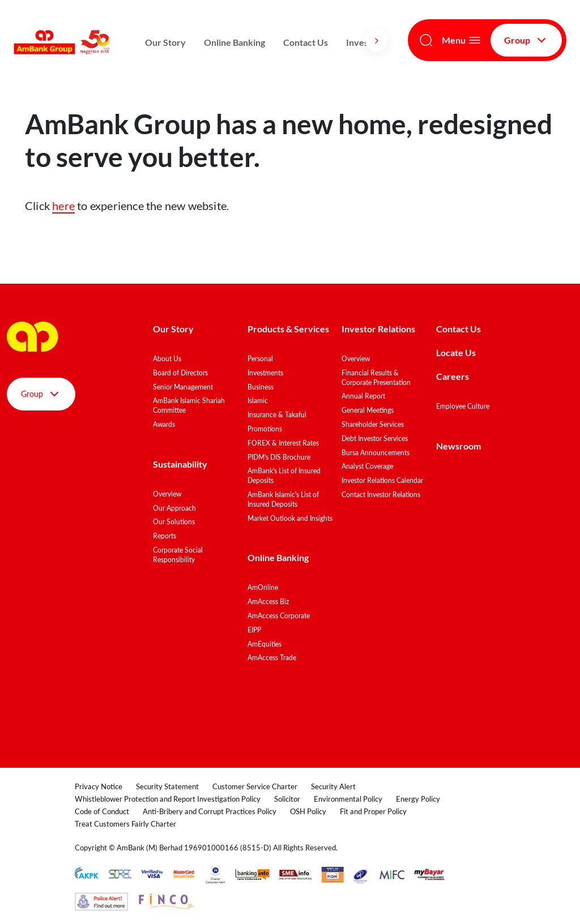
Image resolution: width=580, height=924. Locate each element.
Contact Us (306, 42)
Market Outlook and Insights (290, 518)
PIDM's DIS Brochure (279, 457)
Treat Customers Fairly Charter (125, 824)
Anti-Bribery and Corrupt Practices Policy (210, 811)
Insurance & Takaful (277, 415)
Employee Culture (463, 406)
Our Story (165, 42)
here (63, 206)
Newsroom (459, 446)
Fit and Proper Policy (373, 811)
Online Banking (234, 42)
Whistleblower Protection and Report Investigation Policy (168, 799)
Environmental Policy (348, 799)
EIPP (254, 630)
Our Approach (174, 508)
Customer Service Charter (255, 786)
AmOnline (263, 587)
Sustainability (180, 464)
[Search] (426, 40)
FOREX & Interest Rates (283, 443)
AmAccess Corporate (279, 616)
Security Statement (167, 786)
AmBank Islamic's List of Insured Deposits (283, 499)
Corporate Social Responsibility (178, 555)
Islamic (258, 401)
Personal (260, 359)
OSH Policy (308, 811)
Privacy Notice (99, 786)
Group (526, 40)
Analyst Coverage (367, 466)
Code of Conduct (102, 811)
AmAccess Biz (268, 602)
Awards (164, 424)
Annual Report (363, 396)
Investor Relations (378, 329)
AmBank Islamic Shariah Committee (189, 405)
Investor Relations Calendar (382, 480)
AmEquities (265, 644)
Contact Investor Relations (381, 495)
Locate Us (456, 352)
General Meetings (368, 410)
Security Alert (333, 786)
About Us (167, 359)
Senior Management (183, 387)
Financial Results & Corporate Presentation (376, 378)
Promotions (265, 429)
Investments (265, 373)
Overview (167, 494)
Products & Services (288, 329)
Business (261, 387)
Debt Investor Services (375, 439)
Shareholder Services (373, 424)
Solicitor (287, 799)
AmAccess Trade (272, 658)
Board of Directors (180, 373)
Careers (453, 376)
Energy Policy (418, 799)
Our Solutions (174, 522)
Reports (165, 536)
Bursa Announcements (376, 453)
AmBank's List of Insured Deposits (284, 476)
